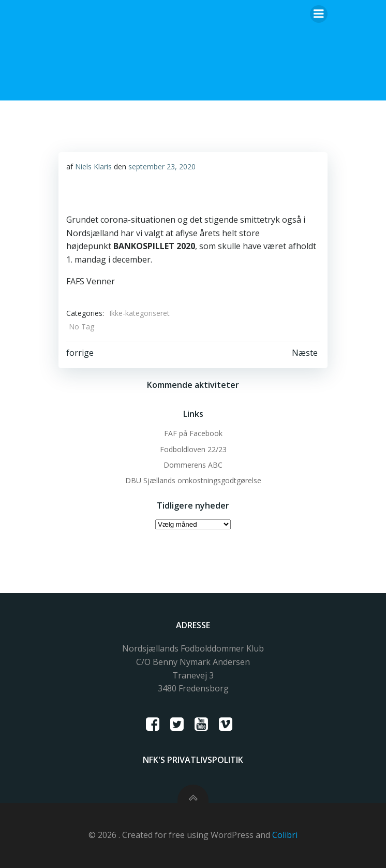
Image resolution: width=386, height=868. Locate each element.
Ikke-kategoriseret (139, 313)
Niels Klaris (93, 167)
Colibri (285, 835)
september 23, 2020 (162, 167)
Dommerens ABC (193, 465)
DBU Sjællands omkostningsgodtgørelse (193, 480)
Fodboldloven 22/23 (193, 449)
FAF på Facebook (193, 433)
